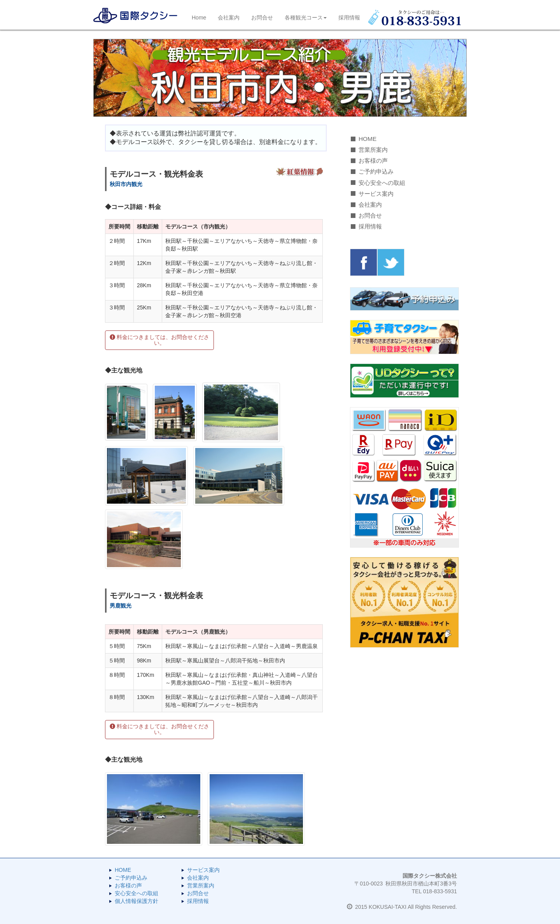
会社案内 (229, 18)
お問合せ (262, 18)
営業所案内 (373, 150)
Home (199, 18)
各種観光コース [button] (306, 18)
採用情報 (349, 18)
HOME (367, 139)
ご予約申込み (376, 171)
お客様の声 (373, 161)
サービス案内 (376, 194)
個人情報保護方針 (136, 901)
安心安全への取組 (382, 183)
